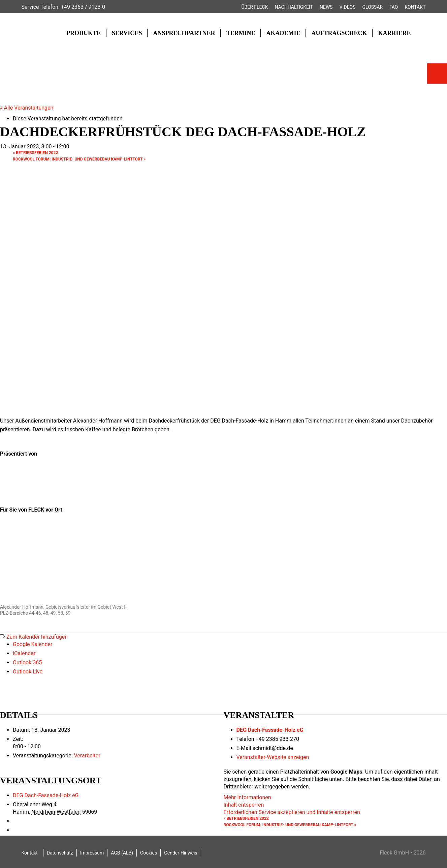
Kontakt (415, 7)
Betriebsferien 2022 (35, 153)
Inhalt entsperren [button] (244, 805)
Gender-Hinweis (181, 853)
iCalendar (24, 653)
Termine (241, 33)
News (326, 7)
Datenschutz (60, 853)
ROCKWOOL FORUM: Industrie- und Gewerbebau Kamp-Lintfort (79, 159)
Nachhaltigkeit (294, 7)
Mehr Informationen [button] (247, 797)
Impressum (92, 853)
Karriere (394, 33)
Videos (348, 7)
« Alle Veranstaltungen (27, 108)
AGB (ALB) (122, 853)
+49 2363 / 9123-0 (83, 7)
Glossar (373, 7)
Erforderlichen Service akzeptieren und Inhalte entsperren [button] (292, 812)
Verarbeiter (87, 756)
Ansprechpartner (184, 33)
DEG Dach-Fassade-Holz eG (270, 730)
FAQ (394, 7)
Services (127, 33)
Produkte (84, 33)
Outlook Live (28, 672)
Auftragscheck (339, 33)
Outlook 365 (27, 662)
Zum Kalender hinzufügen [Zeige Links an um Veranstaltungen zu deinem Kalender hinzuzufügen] (37, 637)
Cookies (149, 853)
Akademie (283, 33)
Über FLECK (254, 7)
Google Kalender (33, 644)
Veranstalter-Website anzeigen (273, 757)
